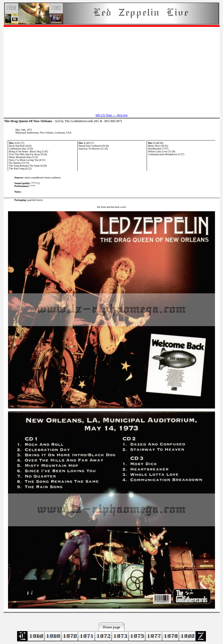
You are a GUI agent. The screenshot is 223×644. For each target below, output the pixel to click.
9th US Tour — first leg (111, 115)
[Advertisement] (112, 67)
